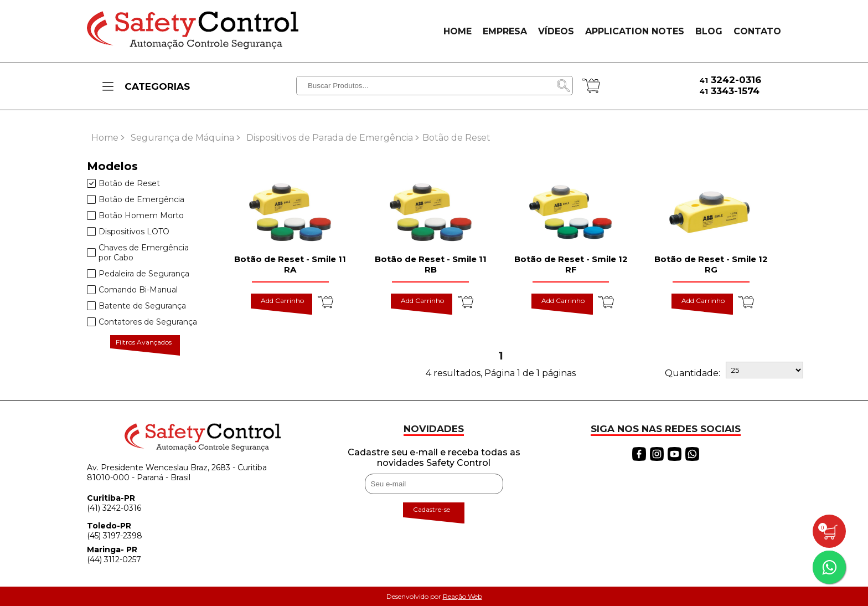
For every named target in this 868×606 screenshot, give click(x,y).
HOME (458, 31)
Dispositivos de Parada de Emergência (330, 138)
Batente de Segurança (136, 306)
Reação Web (463, 596)
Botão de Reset (123, 183)
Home (105, 138)
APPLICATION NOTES (635, 31)
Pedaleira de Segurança (138, 274)
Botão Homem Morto (135, 215)
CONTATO (757, 31)
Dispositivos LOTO (128, 232)
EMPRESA (505, 31)
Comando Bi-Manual (132, 290)
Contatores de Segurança (142, 322)
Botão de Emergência (136, 199)
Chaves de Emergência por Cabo (138, 253)
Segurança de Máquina (182, 138)
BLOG (709, 31)
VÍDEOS (556, 31)
